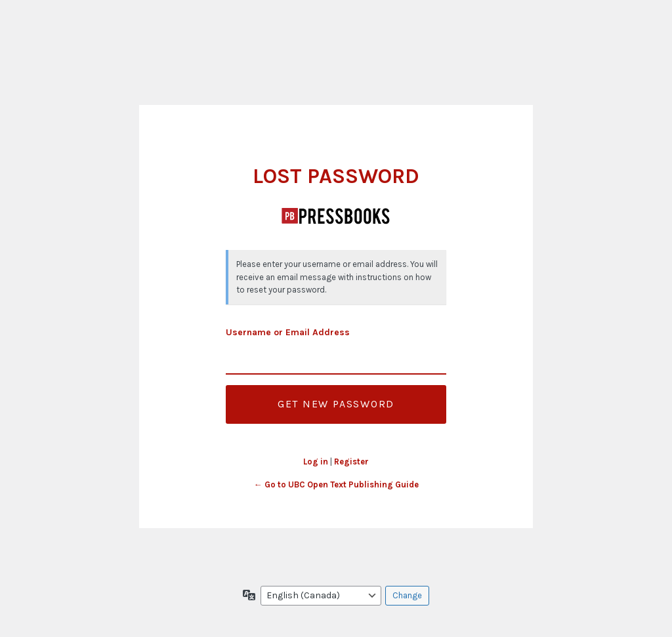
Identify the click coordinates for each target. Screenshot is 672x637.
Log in (316, 462)
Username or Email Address (288, 332)
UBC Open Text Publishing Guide (336, 216)
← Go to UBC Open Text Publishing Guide (336, 484)
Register (351, 462)
